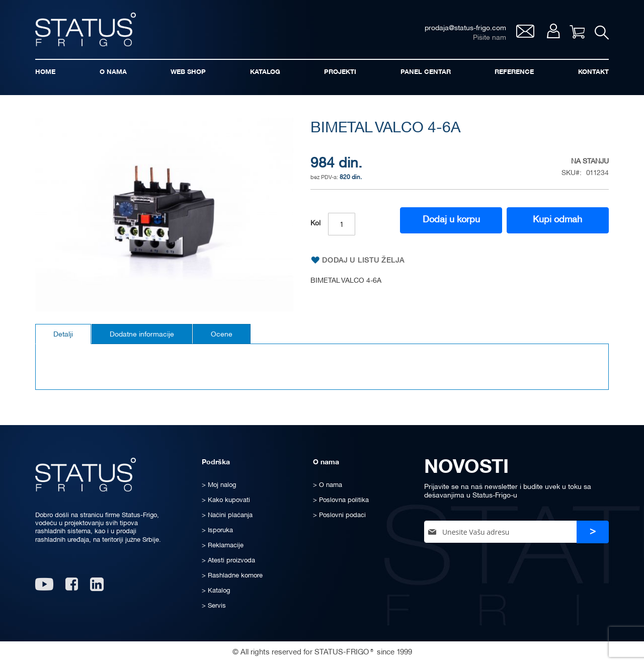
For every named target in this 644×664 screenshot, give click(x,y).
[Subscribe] (593, 532)
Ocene (222, 335)
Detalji (63, 335)
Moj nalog (553, 31)
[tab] (63, 334)
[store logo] (86, 29)
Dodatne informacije (142, 335)
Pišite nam (490, 38)
